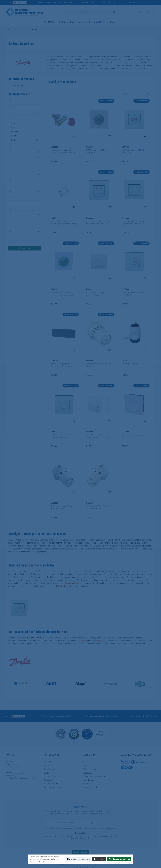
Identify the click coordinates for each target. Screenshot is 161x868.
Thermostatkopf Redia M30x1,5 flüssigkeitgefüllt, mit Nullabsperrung (63, 223)
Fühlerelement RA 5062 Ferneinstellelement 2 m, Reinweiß (98, 436)
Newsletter (49, 780)
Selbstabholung (50, 776)
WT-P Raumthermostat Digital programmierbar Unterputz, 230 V (62, 294)
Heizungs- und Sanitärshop (74, 583)
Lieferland (17, 2)
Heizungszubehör (99, 641)
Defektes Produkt (51, 784)
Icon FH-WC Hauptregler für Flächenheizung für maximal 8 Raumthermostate (61, 365)
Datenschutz (88, 773)
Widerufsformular (89, 769)
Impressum (87, 784)
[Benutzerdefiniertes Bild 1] (74, 734)
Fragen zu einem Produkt (54, 787)
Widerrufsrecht (88, 765)
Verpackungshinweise (91, 780)
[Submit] (92, 823)
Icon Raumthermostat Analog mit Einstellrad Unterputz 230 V (98, 294)
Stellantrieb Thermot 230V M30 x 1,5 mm (134, 365)
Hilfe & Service (52, 755)
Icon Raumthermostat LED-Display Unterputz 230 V (133, 151)
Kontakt (47, 765)
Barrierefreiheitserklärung (92, 787)
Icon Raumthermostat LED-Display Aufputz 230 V (133, 294)
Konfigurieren (99, 859)
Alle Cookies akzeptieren (119, 859)
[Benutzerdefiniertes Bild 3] (100, 734)
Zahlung (47, 773)
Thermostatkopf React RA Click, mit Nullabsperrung (98, 365)
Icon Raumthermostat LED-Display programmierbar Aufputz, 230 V (98, 223)
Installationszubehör (67, 586)
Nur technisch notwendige (78, 859)
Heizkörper (83, 641)
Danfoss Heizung (16, 86)
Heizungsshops (32, 571)
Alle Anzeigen (24, 248)
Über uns (48, 762)
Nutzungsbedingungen (108, 829)
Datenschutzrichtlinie (91, 829)
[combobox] (87, 12)
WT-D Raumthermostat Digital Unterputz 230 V (96, 151)
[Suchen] (114, 12)
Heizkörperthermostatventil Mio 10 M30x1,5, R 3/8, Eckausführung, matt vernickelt (64, 151)
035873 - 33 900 (149, 2)
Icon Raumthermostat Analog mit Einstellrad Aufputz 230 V (62, 436)
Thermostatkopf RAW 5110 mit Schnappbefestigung (97, 507)
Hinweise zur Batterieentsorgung (95, 776)
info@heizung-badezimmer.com (24, 778)
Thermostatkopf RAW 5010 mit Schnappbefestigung (62, 507)
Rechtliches (89, 755)
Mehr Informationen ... (37, 861)
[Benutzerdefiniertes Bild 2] (87, 734)
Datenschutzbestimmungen (65, 837)
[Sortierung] (136, 94)
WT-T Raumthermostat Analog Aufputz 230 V (132, 436)
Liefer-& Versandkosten (53, 769)
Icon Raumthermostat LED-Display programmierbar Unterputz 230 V (133, 223)
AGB (84, 762)
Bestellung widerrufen (80, 852)
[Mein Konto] (147, 12)
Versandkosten (95, 865)
